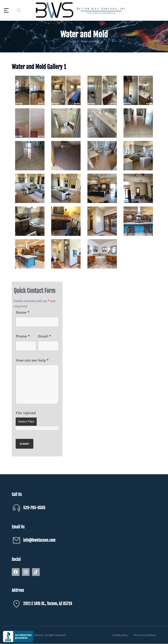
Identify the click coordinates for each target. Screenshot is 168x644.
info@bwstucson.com (39, 540)
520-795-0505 (34, 508)
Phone (23, 336)
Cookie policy (120, 635)
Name (23, 312)
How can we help (32, 360)
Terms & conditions (145, 635)
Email (44, 336)
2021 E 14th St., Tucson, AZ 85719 (48, 604)
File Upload (26, 413)
